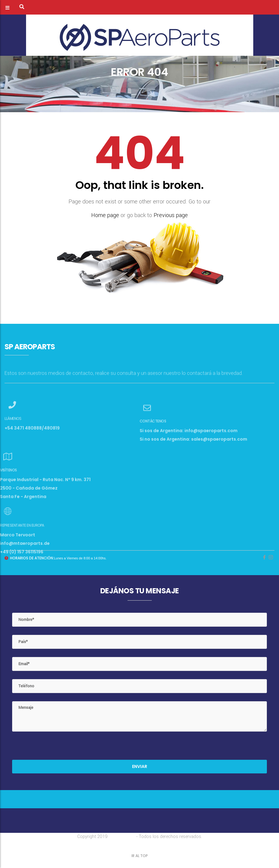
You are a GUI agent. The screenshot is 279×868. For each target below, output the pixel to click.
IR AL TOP (140, 856)
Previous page (171, 215)
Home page (105, 215)
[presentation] (58, 748)
